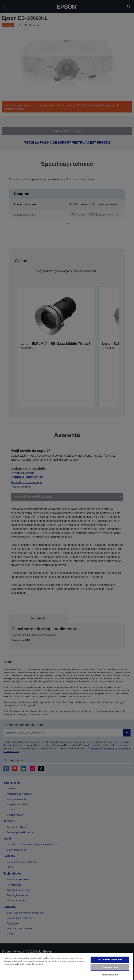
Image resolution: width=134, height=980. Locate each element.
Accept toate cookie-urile (110, 960)
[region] (66, 966)
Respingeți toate (110, 967)
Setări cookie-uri (110, 974)
